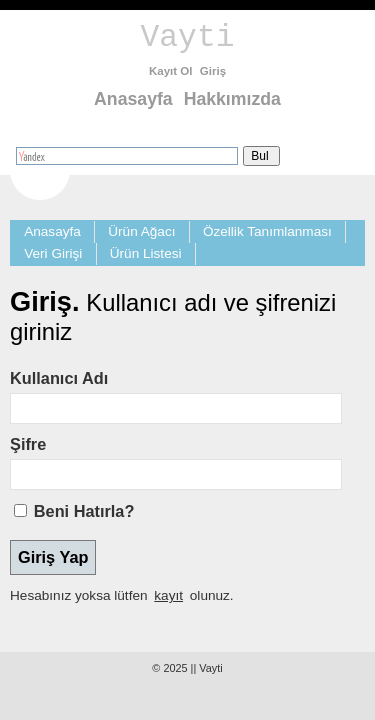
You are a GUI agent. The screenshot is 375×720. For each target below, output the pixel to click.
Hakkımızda (232, 99)
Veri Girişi (53, 253)
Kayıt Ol (171, 71)
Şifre (28, 444)
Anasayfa (133, 99)
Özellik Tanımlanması (267, 231)
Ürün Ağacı (141, 231)
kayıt (168, 595)
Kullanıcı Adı (59, 378)
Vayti (188, 37)
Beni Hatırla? (84, 511)
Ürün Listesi (146, 253)
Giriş (213, 71)
